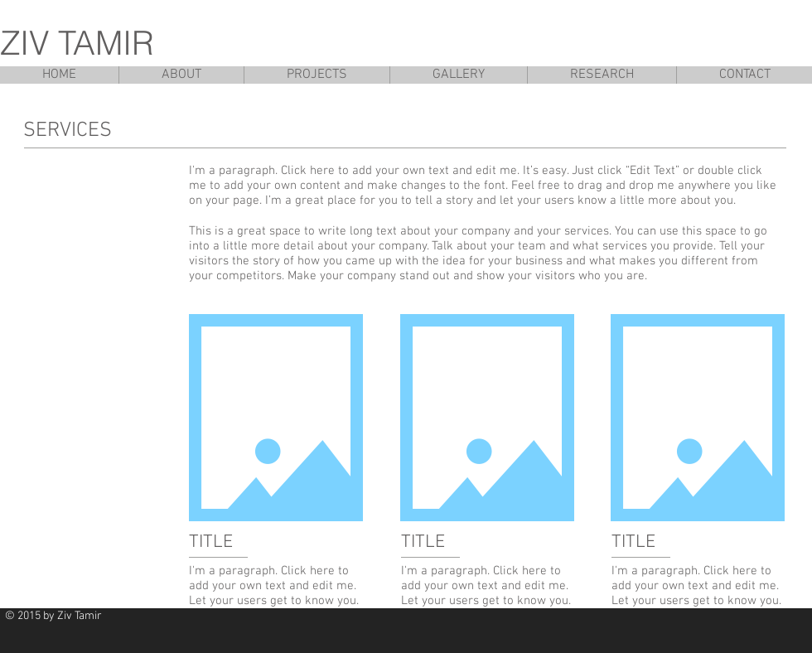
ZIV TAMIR (77, 43)
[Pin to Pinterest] (674, 624)
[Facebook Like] (762, 624)
